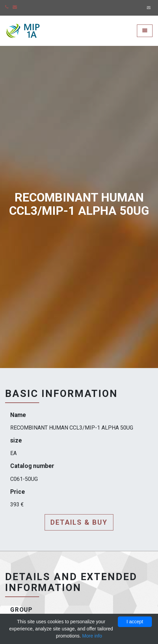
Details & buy (79, 522)
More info (92, 636)
